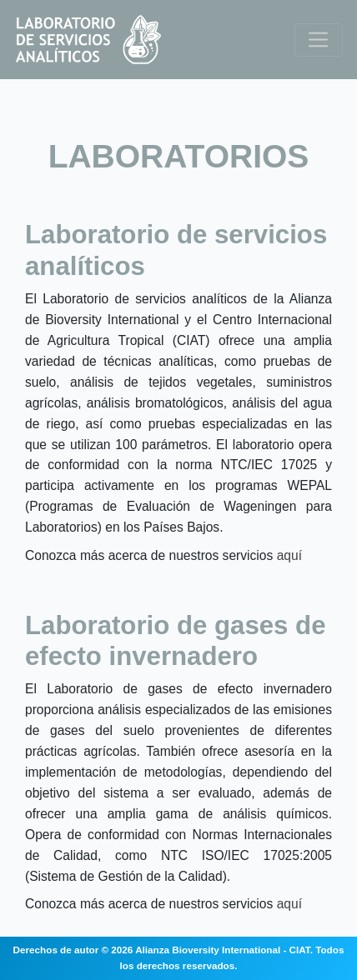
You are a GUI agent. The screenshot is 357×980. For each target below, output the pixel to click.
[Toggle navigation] (318, 40)
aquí (289, 555)
